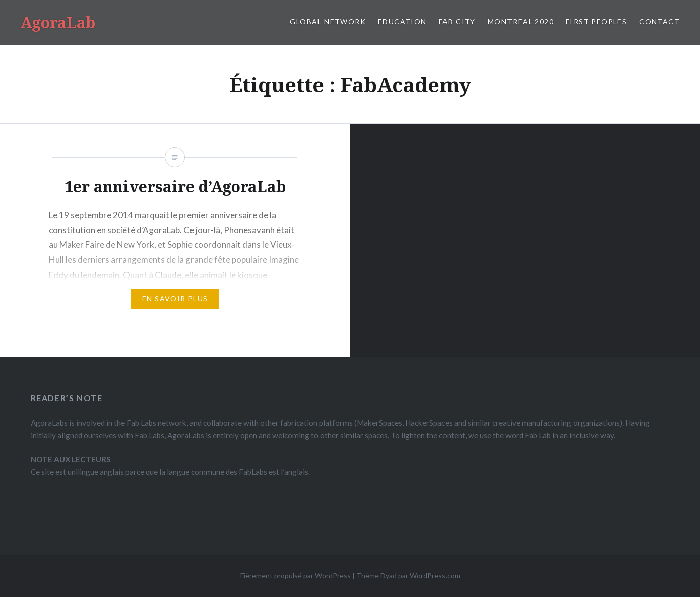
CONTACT (659, 21)
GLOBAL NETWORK (328, 21)
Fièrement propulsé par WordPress (296, 576)
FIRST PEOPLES (596, 21)
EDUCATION (402, 21)
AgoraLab (58, 22)
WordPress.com (435, 576)
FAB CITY (457, 21)
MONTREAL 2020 (521, 21)
